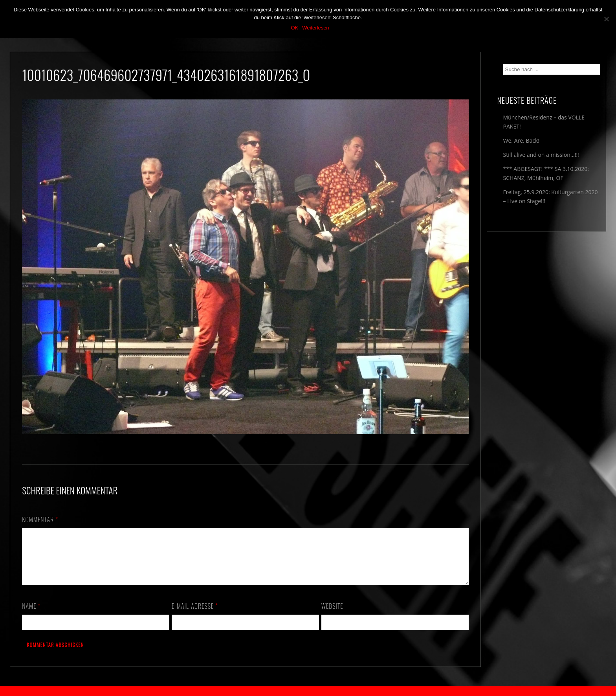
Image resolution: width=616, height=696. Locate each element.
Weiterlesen (315, 28)
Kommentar (40, 520)
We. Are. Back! (521, 140)
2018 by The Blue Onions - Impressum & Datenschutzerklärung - (308, 691)
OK (294, 28)
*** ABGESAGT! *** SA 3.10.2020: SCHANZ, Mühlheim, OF (546, 173)
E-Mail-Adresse (195, 615)
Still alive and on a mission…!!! (541, 155)
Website (332, 615)
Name (31, 615)
